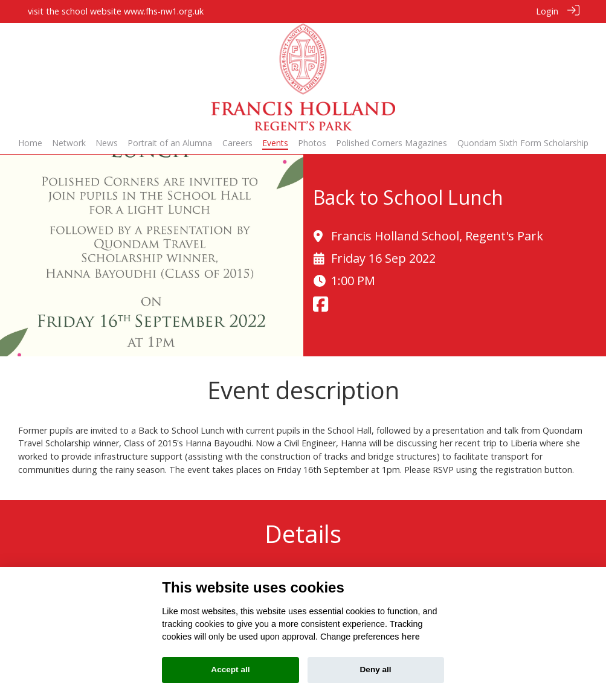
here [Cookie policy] (410, 637)
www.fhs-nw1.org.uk (164, 11)
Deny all (376, 669)
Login (547, 11)
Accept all (230, 669)
